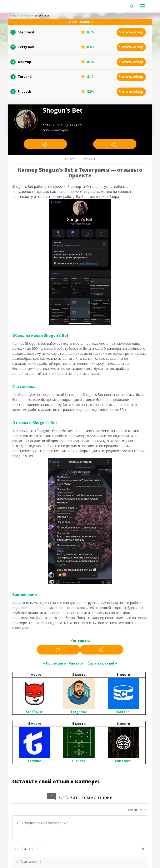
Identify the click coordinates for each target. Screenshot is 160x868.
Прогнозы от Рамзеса (65, 663)
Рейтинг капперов (20, 16)
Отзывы (88, 159)
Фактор (123, 712)
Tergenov (79, 712)
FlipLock (79, 761)
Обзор (70, 159)
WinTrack (123, 761)
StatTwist (34, 712)
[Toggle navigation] (144, 6)
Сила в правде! (101, 663)
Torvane (34, 761)
